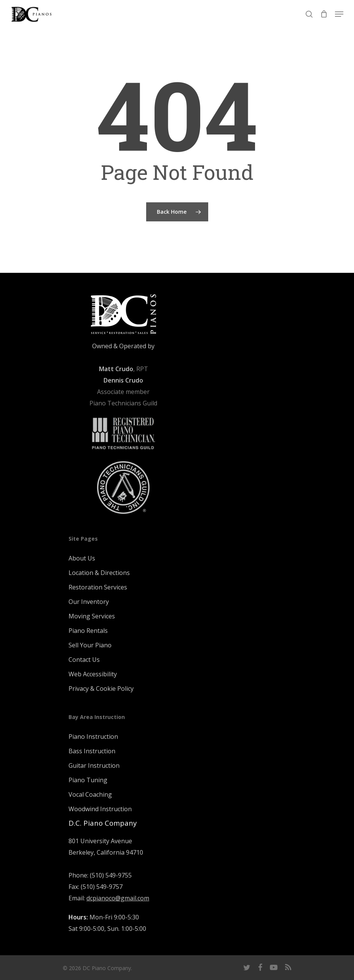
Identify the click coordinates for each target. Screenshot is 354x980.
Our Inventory (89, 602)
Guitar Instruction (94, 765)
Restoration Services (98, 587)
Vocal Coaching (90, 794)
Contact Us (84, 660)
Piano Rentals (88, 631)
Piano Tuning (88, 780)
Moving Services (92, 616)
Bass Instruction (92, 751)
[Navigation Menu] (339, 14)
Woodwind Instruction (100, 809)
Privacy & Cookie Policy (101, 689)
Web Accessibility (93, 674)
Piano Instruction (93, 737)
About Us (82, 558)
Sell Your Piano (90, 645)
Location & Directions (99, 573)
